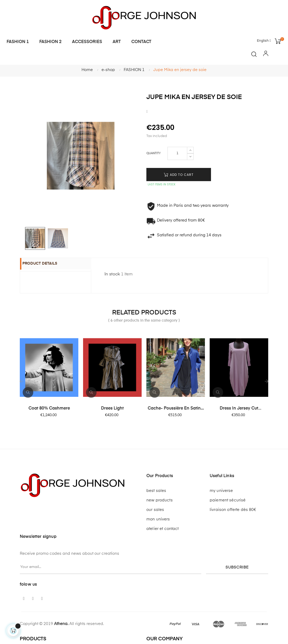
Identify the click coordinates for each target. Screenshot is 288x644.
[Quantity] (177, 153)
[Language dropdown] (264, 41)
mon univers (158, 519)
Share (147, 112)
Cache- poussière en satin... (176, 408)
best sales (156, 491)
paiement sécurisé (228, 500)
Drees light (112, 408)
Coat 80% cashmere (49, 408)
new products (160, 500)
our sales (155, 510)
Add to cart (179, 175)
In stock (112, 274)
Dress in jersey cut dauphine (239, 409)
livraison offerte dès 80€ (233, 510)
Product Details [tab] (45, 264)
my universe (221, 491)
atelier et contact (163, 529)
